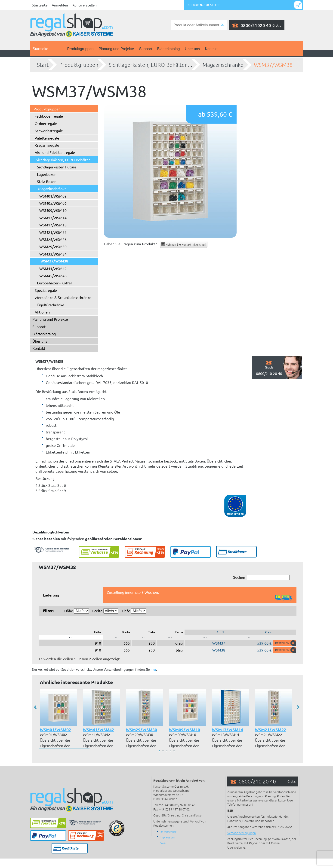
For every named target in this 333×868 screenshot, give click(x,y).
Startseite (40, 5)
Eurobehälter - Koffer (55, 283)
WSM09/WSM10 (53, 210)
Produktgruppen (80, 49)
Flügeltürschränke (49, 305)
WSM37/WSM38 (273, 65)
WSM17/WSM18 (53, 225)
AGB (163, 842)
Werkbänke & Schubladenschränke (63, 297)
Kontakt (211, 49)
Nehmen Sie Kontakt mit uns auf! (184, 244)
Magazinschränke (223, 65)
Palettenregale (47, 138)
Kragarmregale (47, 145)
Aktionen (42, 312)
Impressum (167, 837)
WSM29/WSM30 (53, 247)
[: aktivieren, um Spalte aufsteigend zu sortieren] (117, 637)
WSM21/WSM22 (53, 232)
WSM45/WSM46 (53, 276)
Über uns (192, 49)
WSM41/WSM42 (53, 268)
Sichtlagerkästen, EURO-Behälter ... (150, 65)
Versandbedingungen (242, 833)
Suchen (261, 577)
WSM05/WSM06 (53, 203)
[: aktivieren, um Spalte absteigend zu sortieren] (71, 637)
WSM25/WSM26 (53, 239)
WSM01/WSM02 (53, 196)
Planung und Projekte (116, 49)
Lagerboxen (47, 174)
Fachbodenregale (49, 116)
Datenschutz (168, 832)
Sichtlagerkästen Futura (57, 167)
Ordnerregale (46, 123)
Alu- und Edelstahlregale (55, 152)
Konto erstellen (85, 5)
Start (43, 65)
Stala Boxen (47, 181)
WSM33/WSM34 (53, 254)
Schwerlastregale (49, 131)
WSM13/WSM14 (53, 218)
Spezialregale (46, 290)
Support (145, 49)
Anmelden (60, 5)
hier (153, 669)
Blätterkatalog (169, 49)
